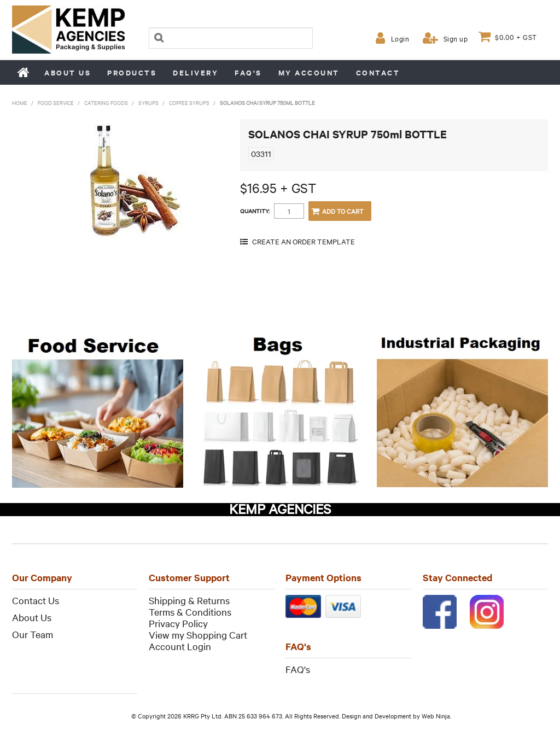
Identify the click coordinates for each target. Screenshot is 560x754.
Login (400, 38)
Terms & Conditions (190, 612)
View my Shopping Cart (198, 635)
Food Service (56, 103)
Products (132, 72)
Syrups (148, 103)
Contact (378, 72)
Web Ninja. (436, 716)
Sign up (456, 38)
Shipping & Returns (189, 600)
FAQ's (248, 72)
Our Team (33, 634)
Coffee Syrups (189, 103)
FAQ (295, 669)
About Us (32, 617)
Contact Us (36, 600)
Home (24, 72)
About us (68, 72)
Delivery (196, 72)
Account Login (180, 646)
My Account (309, 72)
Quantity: (255, 211)
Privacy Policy (178, 623)
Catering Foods (106, 103)
